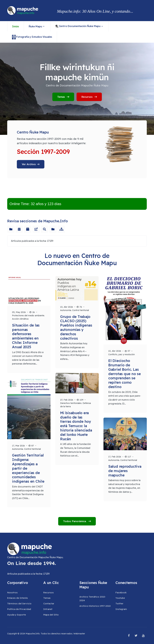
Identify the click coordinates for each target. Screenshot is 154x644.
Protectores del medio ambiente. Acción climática (28, 317)
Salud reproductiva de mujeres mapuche (125, 471)
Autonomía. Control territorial (75, 310)
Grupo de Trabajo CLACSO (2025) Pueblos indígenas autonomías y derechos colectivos (76, 327)
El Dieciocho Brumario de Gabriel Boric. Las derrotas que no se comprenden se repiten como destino (125, 374)
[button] (37, 26)
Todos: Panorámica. (75, 521)
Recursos (89, 97)
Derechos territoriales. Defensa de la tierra (75, 405)
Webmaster (79, 634)
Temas (63, 97)
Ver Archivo (29, 164)
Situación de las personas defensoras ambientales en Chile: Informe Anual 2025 (26, 336)
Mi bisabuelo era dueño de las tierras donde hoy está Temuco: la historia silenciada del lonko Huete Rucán (76, 426)
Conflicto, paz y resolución (122, 354)
